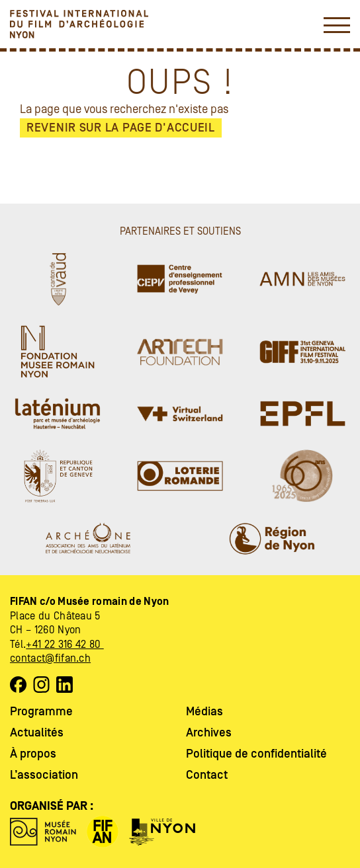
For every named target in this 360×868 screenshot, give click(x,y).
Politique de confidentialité (256, 754)
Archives (209, 733)
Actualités (37, 733)
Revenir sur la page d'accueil (121, 128)
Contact (207, 775)
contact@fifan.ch (50, 658)
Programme (41, 712)
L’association (44, 775)
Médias (204, 712)
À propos (33, 754)
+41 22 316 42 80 (65, 645)
